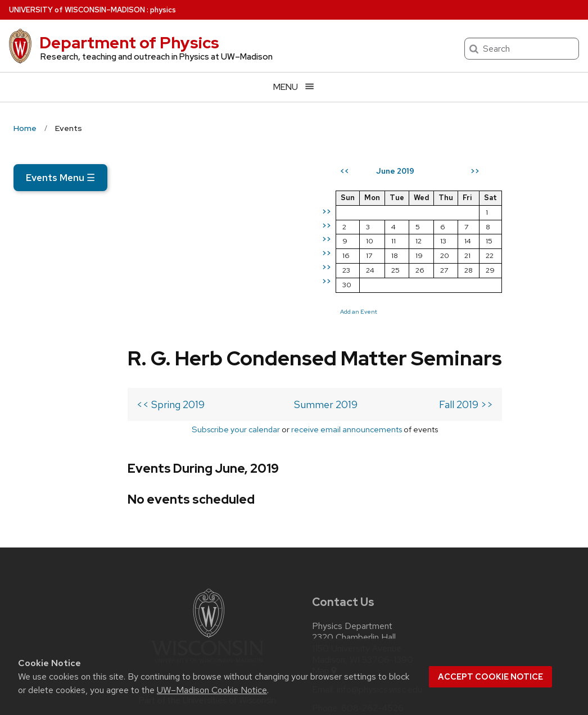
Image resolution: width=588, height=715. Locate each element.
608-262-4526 (372, 594)
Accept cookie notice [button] (490, 677)
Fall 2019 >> (334, 290)
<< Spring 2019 (56, 290)
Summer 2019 (202, 290)
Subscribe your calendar (113, 315)
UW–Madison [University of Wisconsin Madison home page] (77, 10)
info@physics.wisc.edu (379, 576)
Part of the (207, 586)
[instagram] (345, 626)
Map (325, 557)
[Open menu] (294, 87)
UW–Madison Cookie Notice (212, 690)
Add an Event (431, 352)
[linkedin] (368, 626)
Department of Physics (129, 43)
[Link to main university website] (207, 551)
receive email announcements (224, 315)
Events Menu (60, 178)
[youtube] (392, 626)
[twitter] (322, 626)
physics (163, 10)
